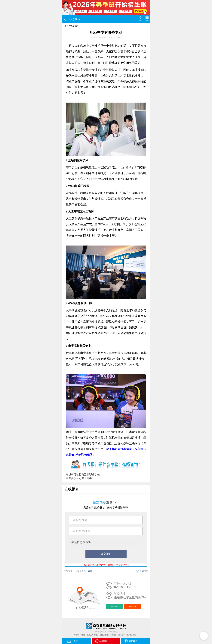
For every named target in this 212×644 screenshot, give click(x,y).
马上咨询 (88, 571)
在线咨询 (132, 606)
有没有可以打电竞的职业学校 (83, 474)
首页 (141, 21)
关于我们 (115, 606)
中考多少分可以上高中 (79, 478)
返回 (65, 19)
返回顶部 (144, 571)
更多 (147, 21)
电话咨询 (130, 641)
